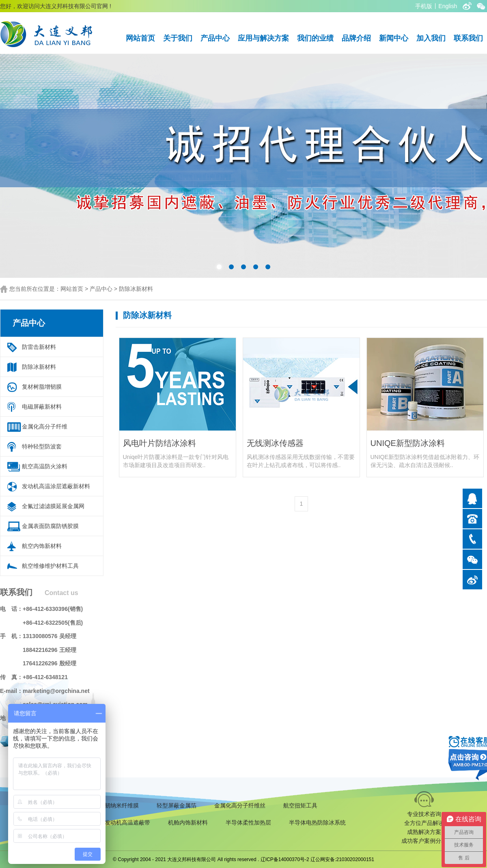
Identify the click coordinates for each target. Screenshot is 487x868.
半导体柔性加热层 (248, 823)
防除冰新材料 (136, 289)
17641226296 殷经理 (50, 663)
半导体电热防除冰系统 (317, 823)
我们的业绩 (315, 38)
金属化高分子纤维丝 (240, 805)
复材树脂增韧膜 (42, 387)
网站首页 (140, 38)
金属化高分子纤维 (45, 426)
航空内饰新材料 (42, 546)
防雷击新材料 (39, 347)
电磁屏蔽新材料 (42, 407)
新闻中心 (394, 38)
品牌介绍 (356, 38)
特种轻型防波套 (42, 446)
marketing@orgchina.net (56, 691)
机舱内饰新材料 (188, 823)
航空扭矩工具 (300, 805)
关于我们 (178, 38)
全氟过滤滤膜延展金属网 (53, 506)
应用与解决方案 (263, 38)
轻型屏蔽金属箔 (177, 805)
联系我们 (468, 38)
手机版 (424, 6)
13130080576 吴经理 (50, 636)
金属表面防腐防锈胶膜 (50, 526)
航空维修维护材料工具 (50, 566)
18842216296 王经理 (50, 650)
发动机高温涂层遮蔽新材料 (56, 486)
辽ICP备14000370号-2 (285, 859)
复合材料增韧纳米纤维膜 (108, 805)
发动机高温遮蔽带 (127, 823)
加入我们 (431, 38)
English (448, 6)
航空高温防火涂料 (45, 466)
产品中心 (215, 38)
